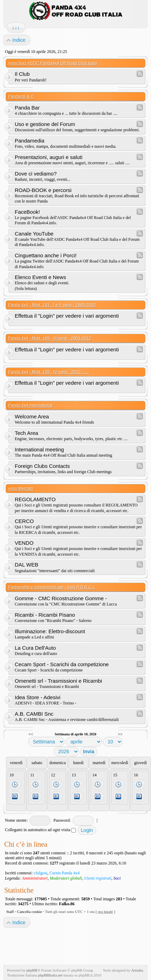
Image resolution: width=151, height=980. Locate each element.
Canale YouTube (34, 234)
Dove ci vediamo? (36, 174)
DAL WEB (27, 565)
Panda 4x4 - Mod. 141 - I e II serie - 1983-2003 (52, 305)
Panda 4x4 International (30, 405)
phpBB (32, 970)
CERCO (24, 521)
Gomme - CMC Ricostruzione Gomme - (61, 598)
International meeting (39, 449)
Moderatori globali (66, 878)
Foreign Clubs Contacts (42, 466)
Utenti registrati (98, 878)
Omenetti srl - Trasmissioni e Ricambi (58, 681)
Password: (62, 820)
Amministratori (35, 878)
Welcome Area (32, 416)
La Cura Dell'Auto (35, 648)
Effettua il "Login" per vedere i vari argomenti (67, 316)
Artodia (137, 970)
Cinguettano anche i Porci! (46, 255)
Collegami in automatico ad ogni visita (40, 830)
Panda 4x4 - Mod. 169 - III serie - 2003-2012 (50, 338)
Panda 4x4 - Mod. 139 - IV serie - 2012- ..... (49, 372)
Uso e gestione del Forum (45, 124)
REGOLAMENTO (35, 499)
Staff (10, 912)
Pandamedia (29, 141)
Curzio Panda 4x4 (65, 873)
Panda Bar (27, 108)
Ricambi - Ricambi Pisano (45, 615)
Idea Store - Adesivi (38, 697)
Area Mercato (21, 489)
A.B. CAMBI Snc (34, 714)
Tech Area (27, 433)
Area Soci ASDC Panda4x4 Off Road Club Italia (52, 63)
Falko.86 (67, 904)
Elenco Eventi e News (40, 277)
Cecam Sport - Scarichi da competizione (62, 664)
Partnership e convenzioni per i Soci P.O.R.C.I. (52, 587)
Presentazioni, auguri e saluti (49, 157)
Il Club (22, 74)
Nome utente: (16, 820)
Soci (117, 878)
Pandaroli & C (21, 97)
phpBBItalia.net (50, 975)
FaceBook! (27, 212)
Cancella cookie (30, 912)
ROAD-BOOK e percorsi (43, 190)
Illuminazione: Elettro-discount (50, 631)
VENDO (24, 543)
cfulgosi (41, 873)
